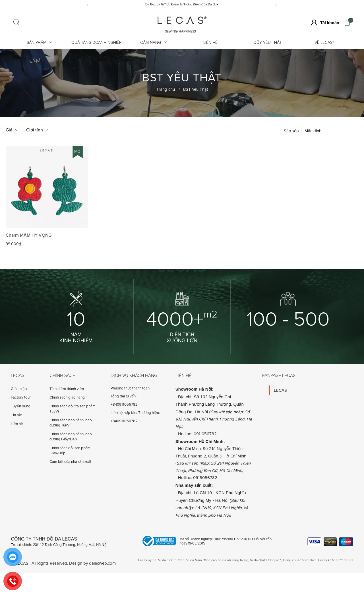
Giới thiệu (19, 389)
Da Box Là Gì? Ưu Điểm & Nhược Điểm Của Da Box (182, 4)
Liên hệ (210, 43)
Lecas (17, 375)
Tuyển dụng (21, 406)
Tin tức (16, 415)
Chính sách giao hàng (67, 397)
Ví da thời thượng (171, 560)
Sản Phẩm (40, 43)
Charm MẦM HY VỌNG (29, 235)
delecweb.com (102, 563)
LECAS (280, 390)
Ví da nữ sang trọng (233, 560)
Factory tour (21, 397)
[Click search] (16, 23)
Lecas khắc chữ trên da (336, 560)
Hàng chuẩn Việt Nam (300, 560)
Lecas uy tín (147, 560)
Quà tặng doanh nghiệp (96, 43)
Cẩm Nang (154, 43)
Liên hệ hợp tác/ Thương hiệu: (135, 412)
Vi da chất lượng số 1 (266, 560)
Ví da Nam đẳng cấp (201, 560)
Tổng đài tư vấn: (124, 396)
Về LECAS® (324, 43)
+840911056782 (124, 404)
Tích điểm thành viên (67, 389)
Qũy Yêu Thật (267, 43)
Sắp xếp (291, 131)
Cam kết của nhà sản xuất (70, 461)
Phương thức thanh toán (130, 388)
